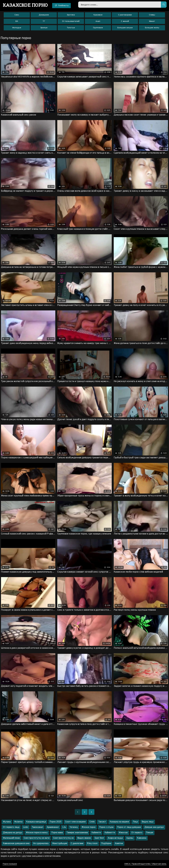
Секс (17, 15)
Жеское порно (89, 827)
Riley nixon (92, 844)
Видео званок (84, 838)
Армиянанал (53, 827)
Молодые (17, 28)
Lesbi (26, 827)
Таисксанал (37, 827)
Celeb (92, 822)
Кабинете (96, 833)
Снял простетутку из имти (37, 838)
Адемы (130, 838)
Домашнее (44, 15)
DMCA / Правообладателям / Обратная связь (145, 864)
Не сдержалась (41, 844)
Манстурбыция (60, 844)
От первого (137, 833)
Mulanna (18, 822)
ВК (17, 21)
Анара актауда (115, 838)
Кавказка (142, 838)
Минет (152, 21)
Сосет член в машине (75, 822)
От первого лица (11, 827)
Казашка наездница (36, 822)
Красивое (98, 15)
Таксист (102, 822)
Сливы (152, 15)
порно (25, 5)
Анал (98, 21)
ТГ (44, 21)
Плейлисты (61, 5)
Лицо (135, 822)
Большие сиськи (125, 28)
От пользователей (71, 21)
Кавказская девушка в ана (16, 844)
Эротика (71, 15)
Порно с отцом (106, 827)
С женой (125, 21)
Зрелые (44, 28)
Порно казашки (10, 864)
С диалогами (77, 844)
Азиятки (119, 844)
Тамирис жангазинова (77, 833)
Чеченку (74, 827)
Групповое (98, 28)
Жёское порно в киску (37, 833)
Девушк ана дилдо (154, 827)
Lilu (64, 827)
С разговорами (125, 15)
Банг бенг (99, 838)
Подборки (106, 844)
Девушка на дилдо (13, 833)
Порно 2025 (56, 822)
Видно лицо (148, 822)
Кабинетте (110, 833)
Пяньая (150, 833)
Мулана (7, 822)
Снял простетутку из (63, 838)
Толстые (71, 28)
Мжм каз (123, 833)
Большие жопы (152, 28)
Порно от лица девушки (129, 827)
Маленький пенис (12, 838)
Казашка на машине (119, 822)
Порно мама (57, 833)
